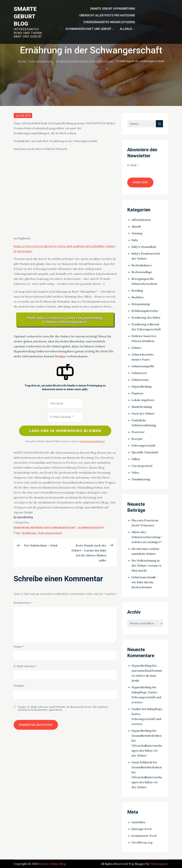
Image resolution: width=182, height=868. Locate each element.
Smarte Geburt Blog (25, 16)
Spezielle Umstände (145, 452)
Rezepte (137, 439)
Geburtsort (139, 373)
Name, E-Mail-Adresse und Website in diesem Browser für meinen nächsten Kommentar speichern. (63, 708)
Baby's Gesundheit (144, 247)
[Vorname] (65, 404)
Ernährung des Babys (146, 317)
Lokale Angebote (143, 400)
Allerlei (127, 29)
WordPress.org (142, 842)
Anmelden (138, 822)
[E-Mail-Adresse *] (65, 417)
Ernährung (29, 533)
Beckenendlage (142, 272)
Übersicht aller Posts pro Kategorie (107, 15)
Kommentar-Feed (144, 836)
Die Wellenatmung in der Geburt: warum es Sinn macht (146, 565)
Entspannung (141, 304)
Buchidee (138, 297)
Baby (135, 240)
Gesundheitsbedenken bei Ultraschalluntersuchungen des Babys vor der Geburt (147, 746)
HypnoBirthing (25, 518)
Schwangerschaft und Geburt (90, 29)
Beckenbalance (142, 265)
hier (63, 356)
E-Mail (133, 165)
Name (19, 647)
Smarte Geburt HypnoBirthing (113, 9)
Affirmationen (141, 220)
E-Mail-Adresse (25, 666)
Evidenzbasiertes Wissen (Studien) (109, 22)
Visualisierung (141, 479)
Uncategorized (142, 466)
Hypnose (138, 393)
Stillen (136, 459)
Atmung (137, 233)
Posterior (138, 432)
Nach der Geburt (143, 413)
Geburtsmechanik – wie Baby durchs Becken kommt (145, 582)
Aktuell (136, 226)
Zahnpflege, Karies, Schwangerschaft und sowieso (146, 697)
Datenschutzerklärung (92, 441)
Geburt (136, 348)
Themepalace (159, 864)
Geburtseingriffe (143, 366)
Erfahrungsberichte (145, 311)
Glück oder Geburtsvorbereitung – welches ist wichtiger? (147, 537)
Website (19, 686)
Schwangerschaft (91, 528)
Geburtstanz (140, 380)
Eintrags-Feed (141, 829)
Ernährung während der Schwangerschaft (45, 528)
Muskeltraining (142, 407)
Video (135, 472)
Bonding (137, 290)
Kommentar (23, 603)
